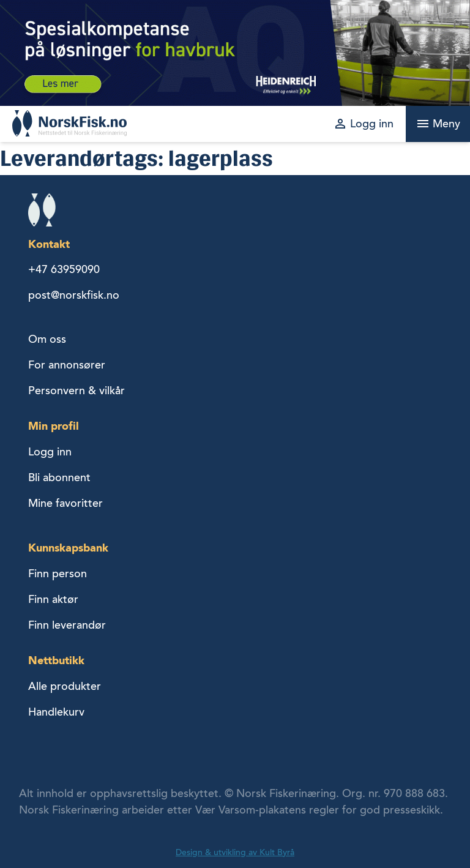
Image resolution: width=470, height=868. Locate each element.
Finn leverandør (67, 625)
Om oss (47, 339)
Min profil (54, 426)
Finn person (58, 574)
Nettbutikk (56, 660)
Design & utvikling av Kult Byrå (235, 852)
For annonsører (67, 365)
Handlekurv (56, 712)
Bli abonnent (59, 477)
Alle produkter (65, 686)
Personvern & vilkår (76, 391)
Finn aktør (53, 599)
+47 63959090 (64, 269)
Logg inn (50, 452)
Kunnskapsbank (68, 548)
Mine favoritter (65, 503)
